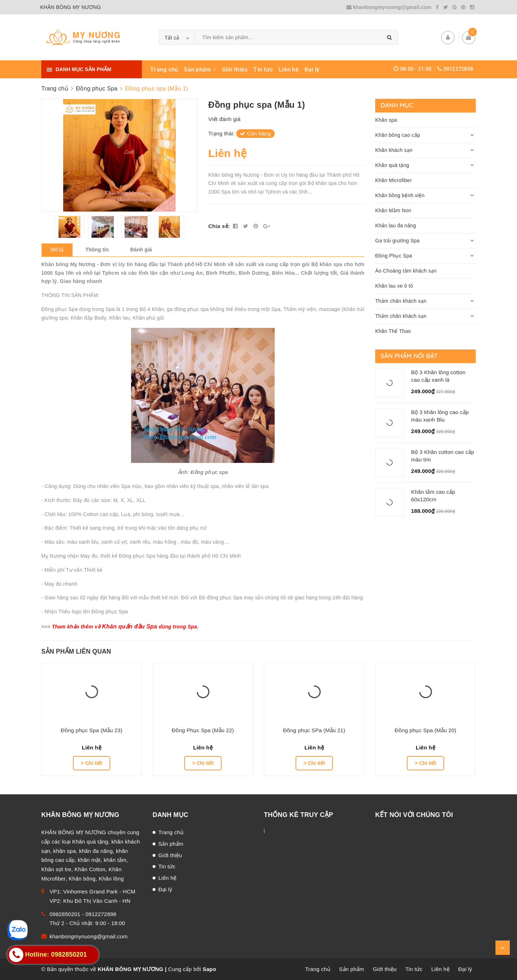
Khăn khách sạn (394, 150)
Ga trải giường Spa (397, 241)
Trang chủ (164, 69)
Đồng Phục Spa (394, 256)
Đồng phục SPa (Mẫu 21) (314, 730)
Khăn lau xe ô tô (394, 286)
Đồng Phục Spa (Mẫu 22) (203, 730)
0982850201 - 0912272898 (83, 914)
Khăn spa (386, 120)
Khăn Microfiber (393, 180)
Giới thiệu (235, 69)
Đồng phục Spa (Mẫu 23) (92, 730)
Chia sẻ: (219, 226)
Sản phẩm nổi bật (409, 356)
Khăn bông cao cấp (398, 135)
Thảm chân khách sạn (401, 301)
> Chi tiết (92, 763)
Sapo (209, 969)
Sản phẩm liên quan (76, 651)
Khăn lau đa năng (396, 226)
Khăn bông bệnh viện (400, 195)
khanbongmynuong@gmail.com (390, 7)
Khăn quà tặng (392, 165)
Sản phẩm (200, 69)
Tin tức (263, 69)
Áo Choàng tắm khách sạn (406, 271)
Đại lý (312, 69)
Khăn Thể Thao (393, 331)
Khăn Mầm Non (393, 210)
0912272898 (458, 69)
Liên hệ (289, 69)
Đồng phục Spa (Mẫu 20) (425, 730)
